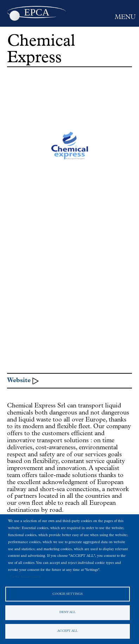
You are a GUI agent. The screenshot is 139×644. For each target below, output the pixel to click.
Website (19, 381)
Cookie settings (68, 594)
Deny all (68, 612)
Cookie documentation (25, 577)
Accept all (68, 631)
